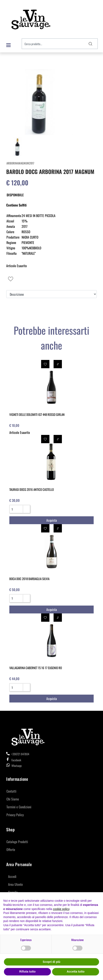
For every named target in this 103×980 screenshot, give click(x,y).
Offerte (11, 850)
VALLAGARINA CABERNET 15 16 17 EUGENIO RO (36, 668)
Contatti (11, 791)
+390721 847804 (18, 754)
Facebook (14, 760)
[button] (91, 44)
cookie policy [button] (61, 909)
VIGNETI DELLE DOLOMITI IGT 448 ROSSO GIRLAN (37, 414)
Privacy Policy (15, 815)
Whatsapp (17, 766)
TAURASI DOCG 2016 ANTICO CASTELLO (32, 489)
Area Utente (15, 884)
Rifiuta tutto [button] (28, 972)
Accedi (12, 876)
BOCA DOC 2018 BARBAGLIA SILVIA (29, 579)
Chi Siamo (13, 799)
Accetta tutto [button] (76, 972)
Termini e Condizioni (19, 807)
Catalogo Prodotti (17, 842)
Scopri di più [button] (52, 962)
